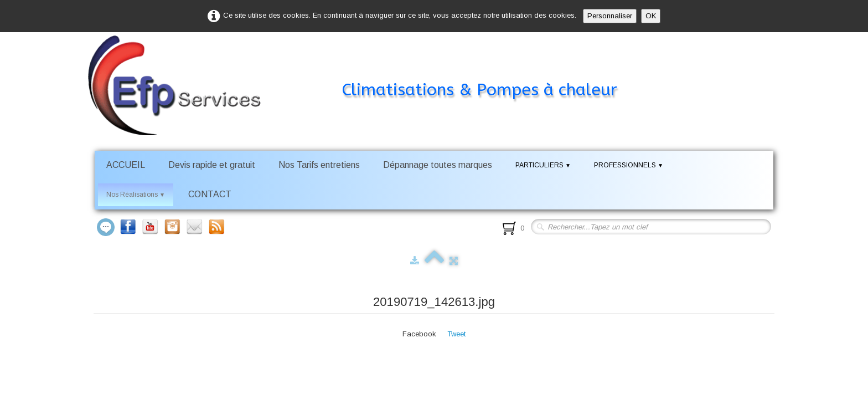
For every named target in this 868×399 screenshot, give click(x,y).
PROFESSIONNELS (629, 165)
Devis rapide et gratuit (212, 165)
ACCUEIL (126, 165)
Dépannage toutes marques (438, 165)
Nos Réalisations (136, 195)
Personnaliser (610, 16)
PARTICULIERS (543, 165)
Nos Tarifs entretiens (319, 165)
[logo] (369, 69)
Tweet (456, 334)
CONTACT (210, 194)
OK (651, 16)
